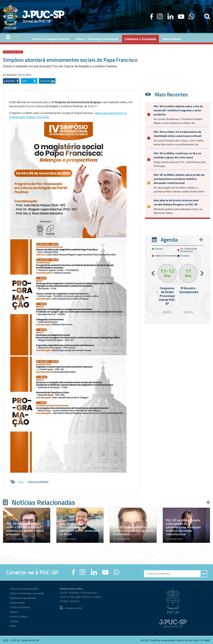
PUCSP (64, 592)
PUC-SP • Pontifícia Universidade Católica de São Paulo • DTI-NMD (175, 640)
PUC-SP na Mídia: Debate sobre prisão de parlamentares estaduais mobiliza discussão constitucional (179, 178)
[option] (167, 289)
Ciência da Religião (13, 51)
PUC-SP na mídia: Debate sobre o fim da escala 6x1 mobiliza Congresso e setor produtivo (178, 109)
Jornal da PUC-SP (43, 17)
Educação (75, 596)
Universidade (17, 602)
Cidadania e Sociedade (23, 597)
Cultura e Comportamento (24, 588)
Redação (12, 74)
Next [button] (202, 272)
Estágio (64, 600)
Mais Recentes (171, 94)
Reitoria (86, 596)
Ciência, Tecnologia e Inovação (27, 593)
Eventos (64, 596)
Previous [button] (153, 272)
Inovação (96, 596)
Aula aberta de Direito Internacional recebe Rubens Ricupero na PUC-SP (176, 202)
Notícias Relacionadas (43, 502)
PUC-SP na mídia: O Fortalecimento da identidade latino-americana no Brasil (178, 133)
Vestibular (74, 592)
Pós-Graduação (89, 592)
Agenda (169, 239)
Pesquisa (74, 600)
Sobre (13, 625)
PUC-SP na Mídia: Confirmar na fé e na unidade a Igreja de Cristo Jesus (177, 154)
